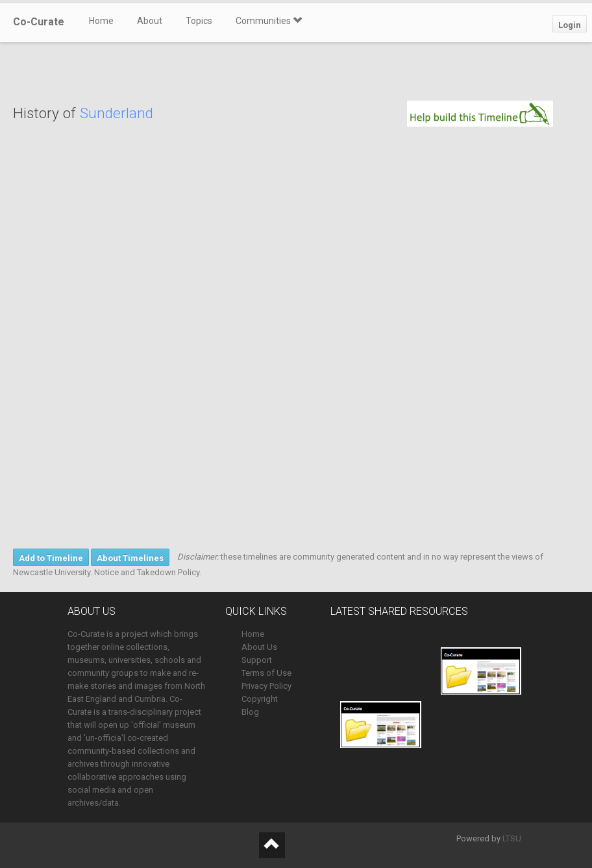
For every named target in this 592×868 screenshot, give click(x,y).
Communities (269, 21)
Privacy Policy (266, 686)
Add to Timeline (51, 558)
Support (257, 660)
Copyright (260, 699)
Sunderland (117, 113)
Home (101, 21)
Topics (199, 21)
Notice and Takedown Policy (147, 572)
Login (570, 25)
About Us (259, 647)
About (150, 21)
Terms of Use (266, 673)
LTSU (512, 838)
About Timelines (130, 558)
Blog (250, 712)
